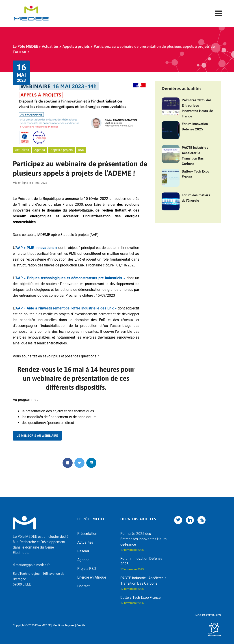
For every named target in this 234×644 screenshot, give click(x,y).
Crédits (81, 625)
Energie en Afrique (92, 577)
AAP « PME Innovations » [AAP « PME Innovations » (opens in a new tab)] (36, 248)
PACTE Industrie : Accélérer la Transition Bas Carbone (195, 156)
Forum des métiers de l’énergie (196, 198)
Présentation (87, 534)
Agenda (40, 150)
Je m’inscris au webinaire (37, 436)
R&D (81, 150)
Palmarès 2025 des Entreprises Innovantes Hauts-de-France (198, 108)
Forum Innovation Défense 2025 (195, 127)
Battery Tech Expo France (195, 174)
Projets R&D (87, 569)
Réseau (83, 551)
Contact (83, 586)
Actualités (22, 150)
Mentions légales (64, 625)
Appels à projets (62, 150)
